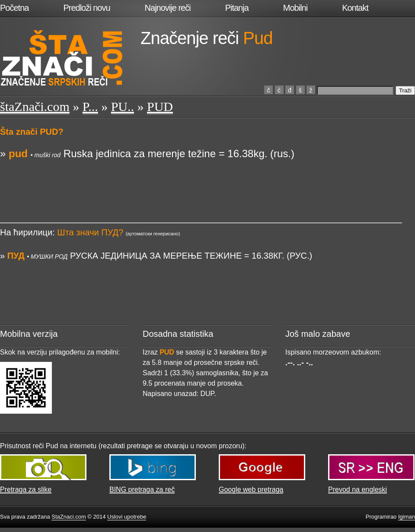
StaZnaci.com (69, 517)
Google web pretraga (251, 489)
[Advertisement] (201, 180)
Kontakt (355, 8)
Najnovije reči (168, 8)
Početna (14, 8)
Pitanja (237, 8)
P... (90, 106)
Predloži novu (86, 8)
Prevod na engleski (358, 489)
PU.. (123, 106)
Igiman (407, 517)
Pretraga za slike (26, 489)
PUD (160, 106)
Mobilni (295, 8)
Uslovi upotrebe (127, 517)
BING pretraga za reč (142, 489)
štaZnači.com (35, 106)
